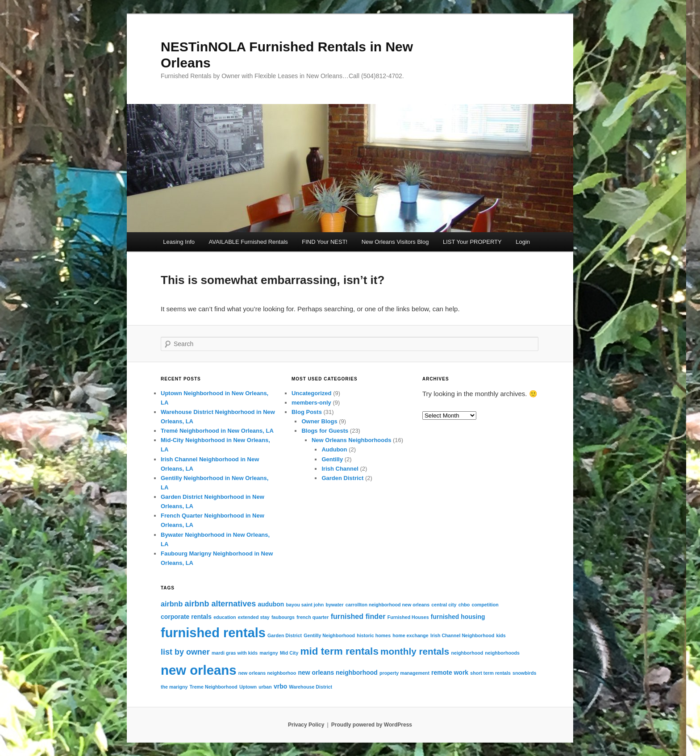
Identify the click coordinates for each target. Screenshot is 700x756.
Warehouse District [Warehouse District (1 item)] (310, 687)
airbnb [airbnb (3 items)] (172, 604)
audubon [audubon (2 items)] (271, 604)
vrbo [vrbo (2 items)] (280, 686)
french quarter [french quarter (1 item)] (312, 617)
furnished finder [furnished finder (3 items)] (358, 616)
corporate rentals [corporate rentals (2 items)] (186, 617)
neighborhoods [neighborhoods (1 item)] (502, 653)
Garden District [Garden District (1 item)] (285, 635)
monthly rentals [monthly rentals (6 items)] (415, 651)
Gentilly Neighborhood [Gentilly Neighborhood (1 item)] (329, 635)
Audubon (334, 449)
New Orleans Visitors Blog (395, 242)
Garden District (342, 478)
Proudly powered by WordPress (372, 725)
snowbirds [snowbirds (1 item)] (524, 673)
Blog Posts (307, 412)
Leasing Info (179, 242)
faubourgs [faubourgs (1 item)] (283, 617)
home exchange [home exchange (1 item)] (410, 635)
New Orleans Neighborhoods (351, 440)
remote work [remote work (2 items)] (450, 672)
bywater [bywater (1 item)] (334, 605)
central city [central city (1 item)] (444, 605)
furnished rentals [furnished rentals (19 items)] (213, 633)
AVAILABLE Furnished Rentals (248, 242)
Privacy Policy (306, 725)
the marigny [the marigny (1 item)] (174, 687)
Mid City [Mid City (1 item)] (289, 653)
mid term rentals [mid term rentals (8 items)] (340, 651)
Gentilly (332, 459)
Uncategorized (312, 393)
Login (523, 242)
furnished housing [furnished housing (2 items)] (458, 617)
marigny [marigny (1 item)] (269, 653)
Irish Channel (340, 469)
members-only (311, 403)
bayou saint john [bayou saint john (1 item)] (305, 605)
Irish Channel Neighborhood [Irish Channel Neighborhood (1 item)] (462, 635)
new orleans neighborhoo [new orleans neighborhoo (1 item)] (267, 673)
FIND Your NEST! (325, 242)
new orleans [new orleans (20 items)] (199, 670)
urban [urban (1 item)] (265, 687)
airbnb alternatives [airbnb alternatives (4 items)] (221, 604)
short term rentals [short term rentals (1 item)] (490, 673)
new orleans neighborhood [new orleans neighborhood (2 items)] (338, 672)
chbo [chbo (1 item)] (464, 605)
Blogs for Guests (325, 431)
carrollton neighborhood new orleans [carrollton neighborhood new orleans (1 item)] (387, 605)
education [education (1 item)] (225, 617)
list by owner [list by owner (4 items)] (185, 652)
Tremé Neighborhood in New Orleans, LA (217, 431)
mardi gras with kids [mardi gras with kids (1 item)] (235, 653)
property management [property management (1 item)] (404, 673)
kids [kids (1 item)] (501, 635)
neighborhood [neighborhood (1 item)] (467, 653)
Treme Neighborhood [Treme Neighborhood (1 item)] (214, 687)
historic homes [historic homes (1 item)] (374, 635)
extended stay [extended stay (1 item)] (254, 617)
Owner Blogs (319, 421)
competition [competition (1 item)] (485, 605)
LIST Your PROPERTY (472, 242)
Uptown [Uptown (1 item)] (248, 687)
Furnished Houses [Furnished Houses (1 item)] (408, 617)
